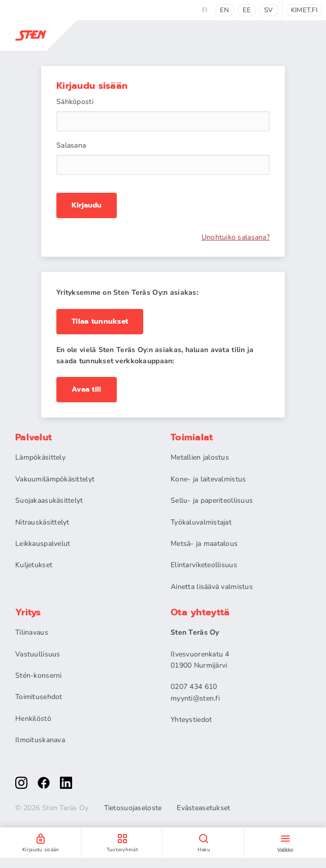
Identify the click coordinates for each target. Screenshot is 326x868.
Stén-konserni (39, 675)
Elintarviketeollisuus (204, 565)
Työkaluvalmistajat (201, 522)
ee (247, 10)
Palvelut (34, 437)
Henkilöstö (33, 719)
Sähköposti (75, 102)
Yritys (28, 612)
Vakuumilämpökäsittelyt (55, 479)
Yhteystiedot (191, 720)
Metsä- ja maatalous (204, 544)
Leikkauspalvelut (43, 544)
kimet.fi (304, 10)
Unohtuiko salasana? (236, 237)
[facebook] (44, 783)
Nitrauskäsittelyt (42, 522)
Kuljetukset (34, 565)
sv (269, 10)
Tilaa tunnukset (100, 321)
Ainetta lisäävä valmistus (212, 587)
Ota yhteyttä (200, 612)
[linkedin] (66, 783)
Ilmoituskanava (40, 740)
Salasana (71, 146)
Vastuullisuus (38, 654)
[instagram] (21, 783)
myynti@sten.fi (195, 698)
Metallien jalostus (200, 457)
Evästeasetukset (203, 808)
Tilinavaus (32, 632)
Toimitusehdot (39, 697)
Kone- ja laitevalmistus (208, 479)
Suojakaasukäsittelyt (49, 500)
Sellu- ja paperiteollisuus (212, 500)
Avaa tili (87, 389)
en (225, 10)
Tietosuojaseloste (133, 808)
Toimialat (192, 437)
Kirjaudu (87, 206)
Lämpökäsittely (40, 457)
